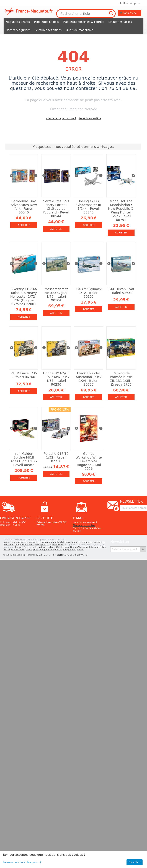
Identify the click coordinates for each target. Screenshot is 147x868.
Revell (27, 547)
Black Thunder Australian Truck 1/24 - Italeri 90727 (89, 379)
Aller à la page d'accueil (61, 118)
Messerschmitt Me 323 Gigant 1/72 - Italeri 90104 (56, 295)
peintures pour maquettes (47, 550)
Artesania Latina (98, 547)
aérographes (69, 550)
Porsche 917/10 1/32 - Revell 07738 (56, 457)
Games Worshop (79, 547)
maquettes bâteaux (60, 542)
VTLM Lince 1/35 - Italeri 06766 (24, 375)
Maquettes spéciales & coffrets (83, 22)
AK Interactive (47, 547)
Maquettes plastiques (15, 542)
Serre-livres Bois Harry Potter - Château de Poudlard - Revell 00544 (56, 209)
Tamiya (19, 547)
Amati (7, 550)
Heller (35, 547)
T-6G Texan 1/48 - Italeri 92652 (121, 291)
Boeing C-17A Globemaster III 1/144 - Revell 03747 (89, 207)
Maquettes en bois (46, 22)
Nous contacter (84, 525)
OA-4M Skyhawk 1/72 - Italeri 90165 (89, 293)
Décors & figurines (18, 30)
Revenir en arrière (90, 118)
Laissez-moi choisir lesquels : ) (22, 862)
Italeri (29, 550)
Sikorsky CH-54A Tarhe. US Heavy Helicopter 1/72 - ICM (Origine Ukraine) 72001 (24, 296)
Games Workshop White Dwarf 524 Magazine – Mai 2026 (89, 461)
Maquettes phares (18, 22)
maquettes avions (38, 542)
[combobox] (86, 14)
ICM (58, 547)
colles (80, 550)
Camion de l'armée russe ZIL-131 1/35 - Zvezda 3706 (121, 379)
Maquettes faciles (120, 22)
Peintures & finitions (48, 30)
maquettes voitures (82, 542)
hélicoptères (42, 545)
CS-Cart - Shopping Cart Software (63, 555)
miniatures (58, 545)
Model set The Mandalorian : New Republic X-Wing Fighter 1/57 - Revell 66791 (121, 210)
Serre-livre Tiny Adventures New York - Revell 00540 (24, 207)
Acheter (24, 225)
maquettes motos (24, 545)
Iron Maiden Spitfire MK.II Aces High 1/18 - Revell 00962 (24, 459)
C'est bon (135, 862)
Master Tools (18, 550)
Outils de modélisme (79, 30)
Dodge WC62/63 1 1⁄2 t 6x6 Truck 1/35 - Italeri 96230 (56, 379)
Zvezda (65, 547)
